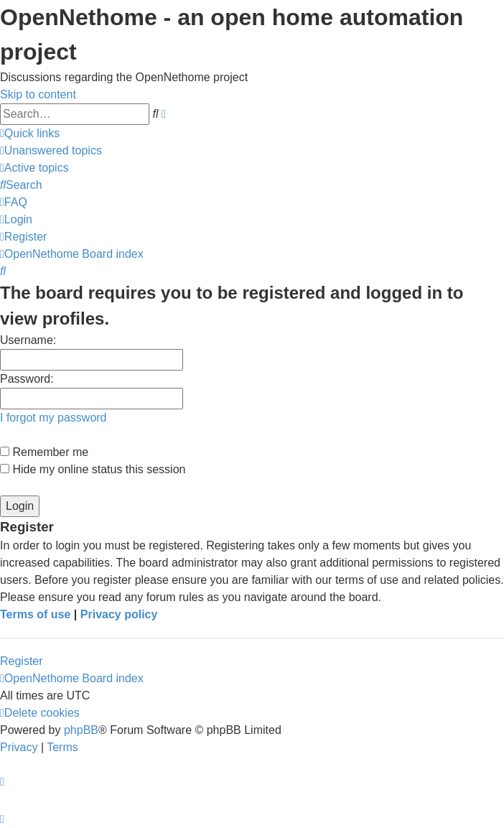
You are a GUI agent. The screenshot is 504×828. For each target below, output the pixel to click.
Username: (28, 340)
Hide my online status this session (93, 469)
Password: (27, 379)
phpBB (81, 730)
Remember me (44, 452)
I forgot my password (53, 418)
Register (22, 661)
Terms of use (35, 614)
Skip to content (38, 94)
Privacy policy (119, 614)
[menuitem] (51, 150)
